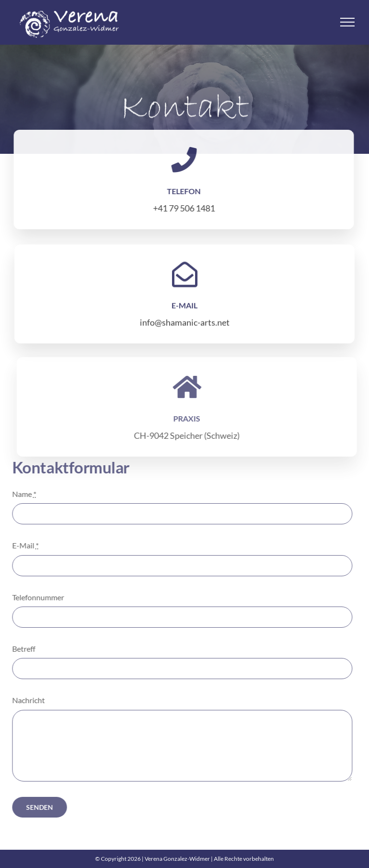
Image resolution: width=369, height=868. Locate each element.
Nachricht (26, 700)
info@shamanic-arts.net (185, 323)
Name (22, 494)
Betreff (21, 649)
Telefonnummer (36, 597)
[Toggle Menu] (348, 22)
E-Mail (23, 545)
